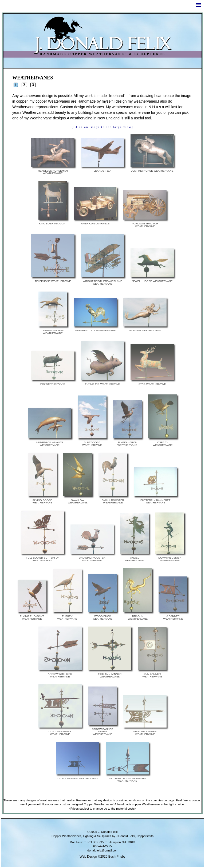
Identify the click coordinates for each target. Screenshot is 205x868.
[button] (199, 5)
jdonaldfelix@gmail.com (102, 850)
